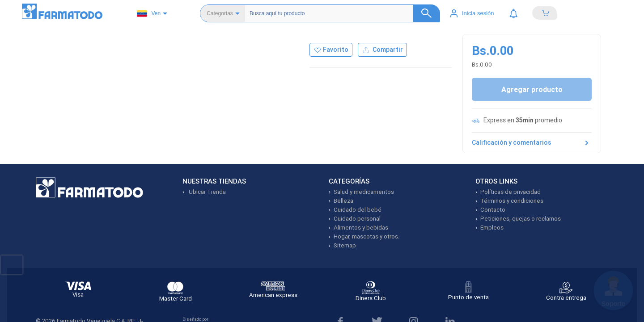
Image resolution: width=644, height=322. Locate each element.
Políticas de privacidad (511, 192)
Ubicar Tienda (207, 192)
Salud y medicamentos (364, 192)
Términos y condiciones (512, 201)
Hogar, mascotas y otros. (366, 236)
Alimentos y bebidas (361, 228)
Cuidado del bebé (358, 210)
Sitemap (345, 245)
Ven (149, 14)
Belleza (343, 201)
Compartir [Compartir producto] (382, 50)
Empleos (492, 228)
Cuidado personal (357, 219)
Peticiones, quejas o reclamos (521, 219)
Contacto (493, 210)
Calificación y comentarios (532, 143)
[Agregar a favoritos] (331, 50)
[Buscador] (341, 13)
